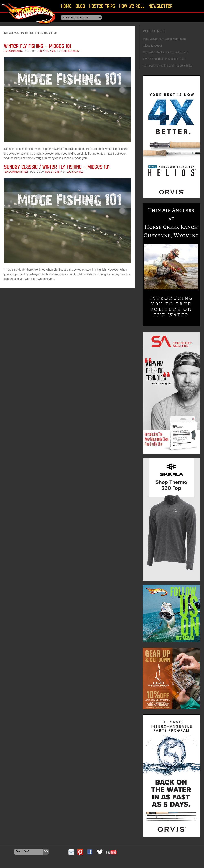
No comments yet (16, 172)
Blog (80, 6)
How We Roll (132, 6)
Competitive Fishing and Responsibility (167, 66)
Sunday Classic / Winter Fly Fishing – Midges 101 (57, 167)
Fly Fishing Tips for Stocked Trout (164, 59)
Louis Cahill (75, 172)
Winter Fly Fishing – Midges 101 (38, 46)
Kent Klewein (70, 51)
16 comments (13, 51)
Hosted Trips (102, 6)
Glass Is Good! (152, 46)
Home (66, 6)
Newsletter (161, 6)
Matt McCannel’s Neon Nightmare (164, 39)
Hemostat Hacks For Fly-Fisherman (166, 52)
